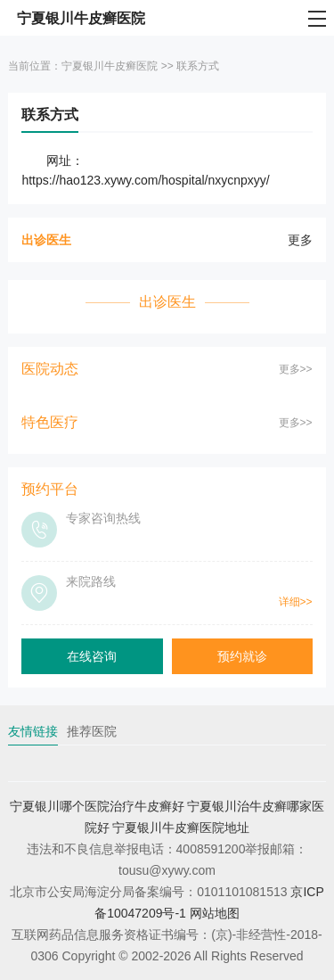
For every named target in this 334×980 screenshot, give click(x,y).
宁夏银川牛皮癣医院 (110, 66)
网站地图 (215, 913)
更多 (300, 240)
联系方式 (198, 66)
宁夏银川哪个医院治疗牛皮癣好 (97, 806)
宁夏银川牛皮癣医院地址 (181, 828)
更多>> (296, 369)
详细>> (296, 602)
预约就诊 (242, 656)
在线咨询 (92, 656)
